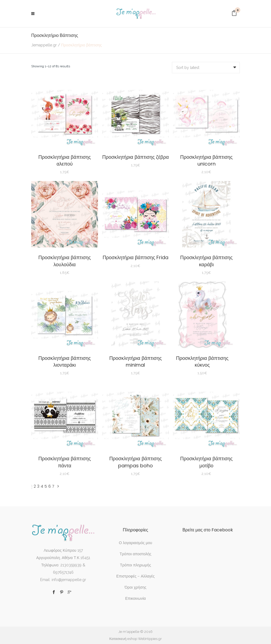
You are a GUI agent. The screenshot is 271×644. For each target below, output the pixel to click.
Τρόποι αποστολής (136, 554)
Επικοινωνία (135, 598)
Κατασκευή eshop (123, 639)
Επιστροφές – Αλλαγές (135, 576)
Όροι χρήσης (135, 587)
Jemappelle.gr (44, 45)
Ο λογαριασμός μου (135, 543)
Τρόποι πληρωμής (135, 565)
